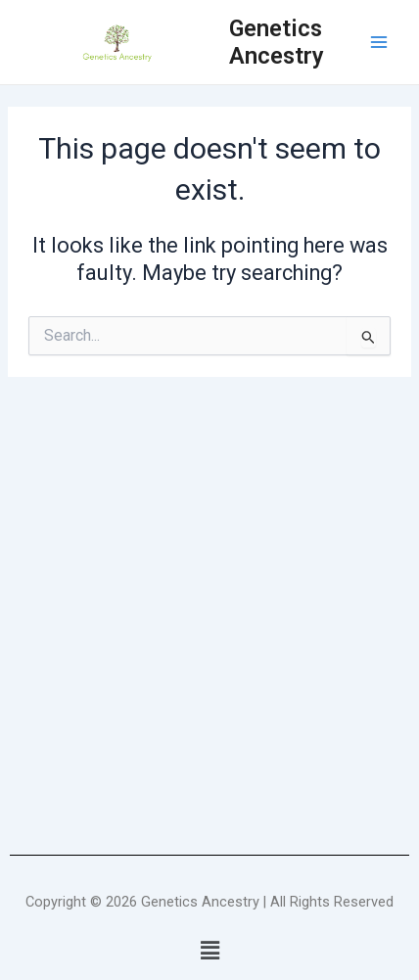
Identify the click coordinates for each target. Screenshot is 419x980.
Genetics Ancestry (277, 42)
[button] (209, 952)
